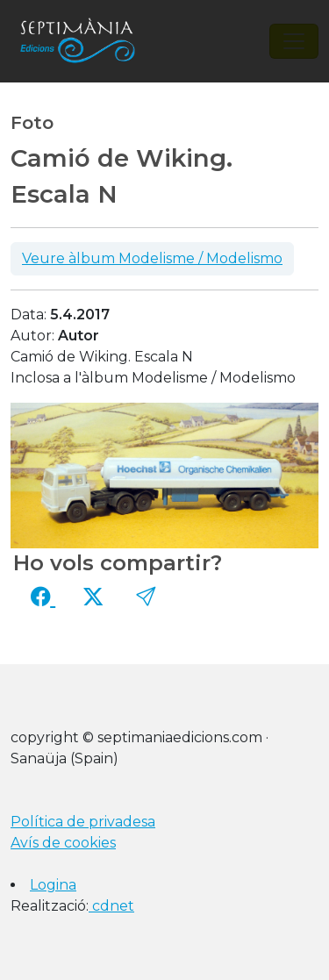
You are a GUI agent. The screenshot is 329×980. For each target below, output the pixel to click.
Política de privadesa (83, 822)
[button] (146, 597)
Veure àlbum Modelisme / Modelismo (152, 258)
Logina (53, 885)
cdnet (111, 906)
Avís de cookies (63, 843)
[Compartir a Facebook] (43, 597)
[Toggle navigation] (294, 41)
